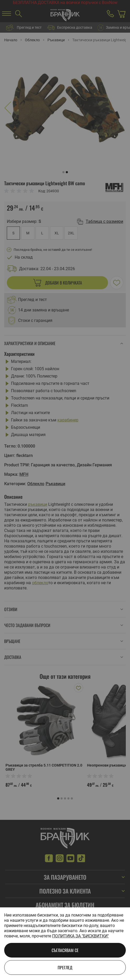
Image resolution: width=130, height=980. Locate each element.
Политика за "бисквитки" (80, 936)
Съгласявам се (65, 950)
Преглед (65, 967)
